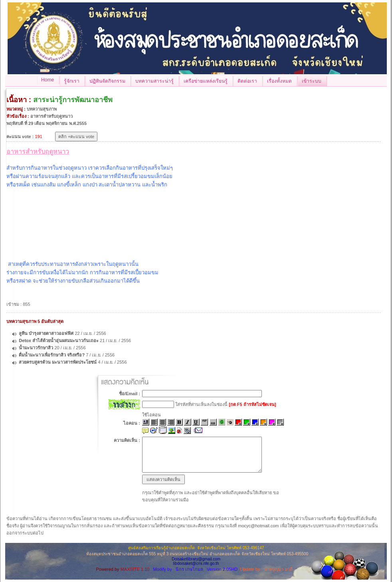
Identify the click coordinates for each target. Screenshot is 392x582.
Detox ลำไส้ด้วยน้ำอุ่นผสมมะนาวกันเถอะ (59, 340)
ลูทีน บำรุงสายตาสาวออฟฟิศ (46, 333)
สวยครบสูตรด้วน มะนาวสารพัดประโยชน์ (58, 362)
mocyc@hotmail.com (258, 526)
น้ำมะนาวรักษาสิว (36, 348)
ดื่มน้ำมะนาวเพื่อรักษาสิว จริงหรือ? (52, 355)
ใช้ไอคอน (151, 415)
